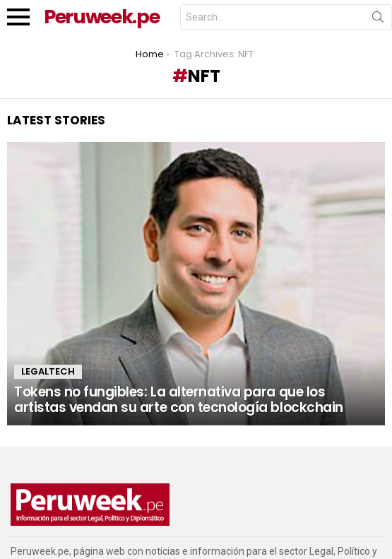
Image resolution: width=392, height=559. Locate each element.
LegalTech (48, 371)
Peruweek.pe (101, 17)
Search (378, 20)
